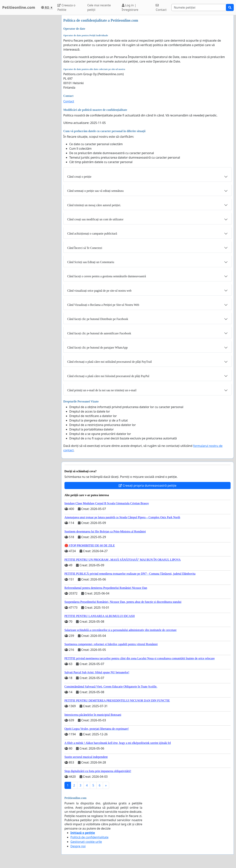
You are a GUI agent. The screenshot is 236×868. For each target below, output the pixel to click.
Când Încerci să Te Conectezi (85, 248)
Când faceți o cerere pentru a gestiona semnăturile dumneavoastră (107, 276)
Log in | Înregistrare (130, 7)
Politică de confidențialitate (90, 837)
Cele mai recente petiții (99, 7)
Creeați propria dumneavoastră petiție (148, 485)
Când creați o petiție (79, 177)
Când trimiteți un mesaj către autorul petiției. (94, 205)
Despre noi (78, 846)
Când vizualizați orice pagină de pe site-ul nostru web (99, 291)
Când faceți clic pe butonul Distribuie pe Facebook (98, 319)
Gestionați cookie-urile (86, 842)
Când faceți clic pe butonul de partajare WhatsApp (98, 348)
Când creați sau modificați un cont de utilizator (95, 219)
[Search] (199, 7)
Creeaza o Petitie (66, 7)
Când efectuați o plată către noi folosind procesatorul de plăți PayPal (108, 376)
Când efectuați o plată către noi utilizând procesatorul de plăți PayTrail (110, 362)
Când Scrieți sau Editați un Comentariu (91, 262)
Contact (161, 8)
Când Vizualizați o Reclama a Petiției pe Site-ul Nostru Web (103, 305)
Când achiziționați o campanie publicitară (92, 234)
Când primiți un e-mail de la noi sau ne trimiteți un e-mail (102, 390)
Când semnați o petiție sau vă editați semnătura (95, 191)
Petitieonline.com (19, 7)
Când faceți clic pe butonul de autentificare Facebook (99, 333)
